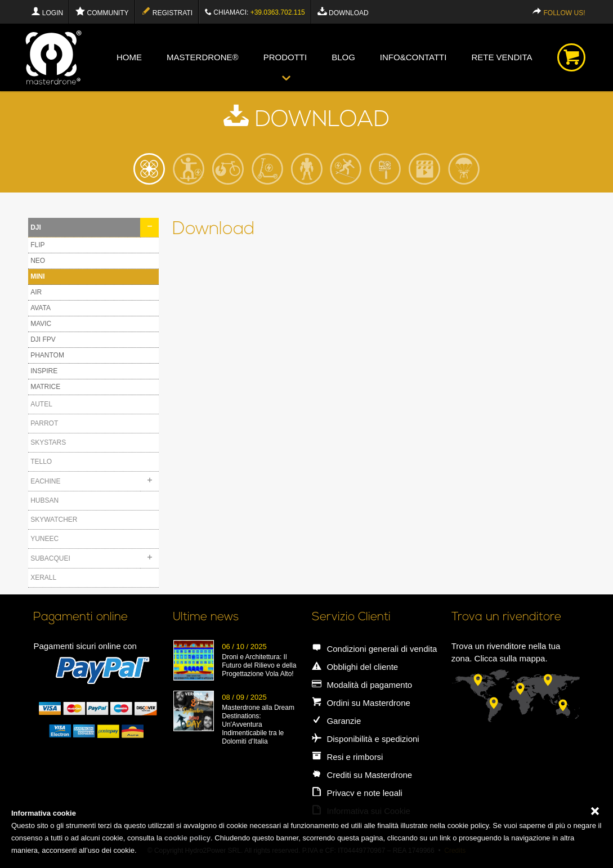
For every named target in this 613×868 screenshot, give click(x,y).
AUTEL (41, 404)
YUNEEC (44, 539)
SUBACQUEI (50, 558)
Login (47, 12)
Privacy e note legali (357, 793)
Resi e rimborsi (347, 757)
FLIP (37, 245)
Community (102, 12)
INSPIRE (44, 371)
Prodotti (285, 57)
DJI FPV (43, 339)
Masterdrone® (203, 57)
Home (129, 57)
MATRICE (45, 387)
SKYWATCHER (54, 520)
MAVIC (41, 324)
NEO (38, 261)
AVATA (41, 308)
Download (343, 12)
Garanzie (336, 721)
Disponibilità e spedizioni (365, 739)
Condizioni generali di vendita (374, 649)
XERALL (43, 578)
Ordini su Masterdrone (361, 703)
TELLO (41, 462)
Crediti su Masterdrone (362, 775)
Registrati (167, 12)
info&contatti (413, 57)
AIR (36, 292)
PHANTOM (47, 355)
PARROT (44, 423)
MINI (37, 276)
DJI (36, 227)
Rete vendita (502, 57)
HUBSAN (44, 500)
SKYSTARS (48, 442)
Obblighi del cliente (355, 667)
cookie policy (187, 838)
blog (343, 57)
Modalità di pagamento (362, 685)
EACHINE (45, 481)
